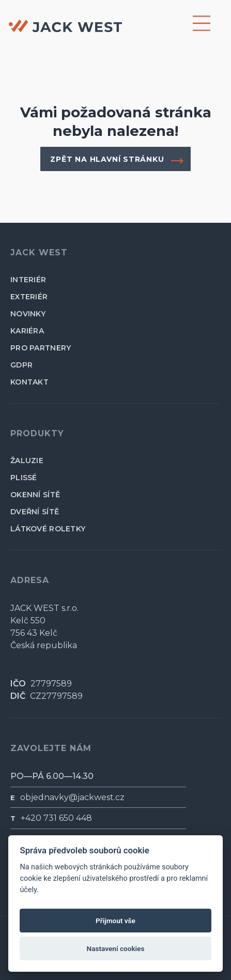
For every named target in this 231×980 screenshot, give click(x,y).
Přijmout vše (115, 921)
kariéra (27, 331)
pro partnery (41, 348)
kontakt (29, 382)
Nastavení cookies (116, 948)
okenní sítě (35, 495)
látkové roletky (48, 529)
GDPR (21, 365)
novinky (28, 314)
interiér (28, 280)
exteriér (29, 297)
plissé (24, 478)
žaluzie (27, 461)
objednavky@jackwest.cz (72, 797)
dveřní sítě (35, 512)
